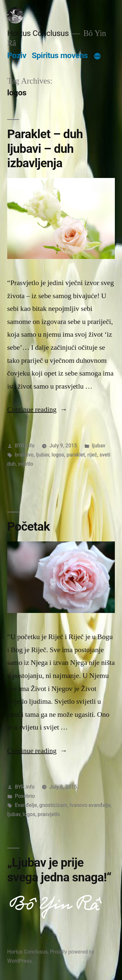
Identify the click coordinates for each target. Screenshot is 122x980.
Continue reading (37, 410)
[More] (97, 57)
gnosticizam (53, 805)
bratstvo (24, 455)
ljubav (98, 446)
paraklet (76, 455)
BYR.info (25, 446)
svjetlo (26, 464)
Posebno (25, 796)
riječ (92, 455)
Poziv (17, 55)
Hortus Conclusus (38, 33)
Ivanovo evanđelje (90, 805)
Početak (28, 527)
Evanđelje (26, 805)
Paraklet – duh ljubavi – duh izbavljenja (45, 149)
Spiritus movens (60, 55)
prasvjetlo (49, 814)
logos (58, 455)
